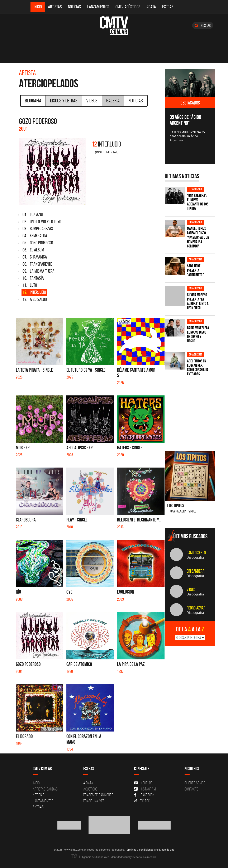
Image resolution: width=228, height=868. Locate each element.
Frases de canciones (98, 795)
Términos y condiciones (139, 850)
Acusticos (90, 789)
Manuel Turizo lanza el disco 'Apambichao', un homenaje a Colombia (198, 237)
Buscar (203, 25)
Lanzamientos (98, 7)
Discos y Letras (64, 101)
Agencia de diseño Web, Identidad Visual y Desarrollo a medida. (114, 857)
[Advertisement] (196, 411)
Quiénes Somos (195, 783)
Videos (92, 101)
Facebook (144, 795)
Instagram (145, 789)
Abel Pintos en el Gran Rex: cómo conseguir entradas (198, 368)
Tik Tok (142, 801)
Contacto (191, 789)
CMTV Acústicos (128, 7)
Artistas (55, 7)
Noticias (75, 7)
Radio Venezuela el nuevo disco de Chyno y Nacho (198, 334)
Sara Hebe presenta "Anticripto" (195, 270)
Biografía (33, 101)
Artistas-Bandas (45, 789)
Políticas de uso (165, 850)
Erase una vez (94, 801)
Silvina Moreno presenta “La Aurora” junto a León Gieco (198, 301)
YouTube (143, 783)
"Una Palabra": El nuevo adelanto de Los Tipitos (198, 202)
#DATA (151, 7)
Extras (168, 7)
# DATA (88, 783)
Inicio (38, 7)
